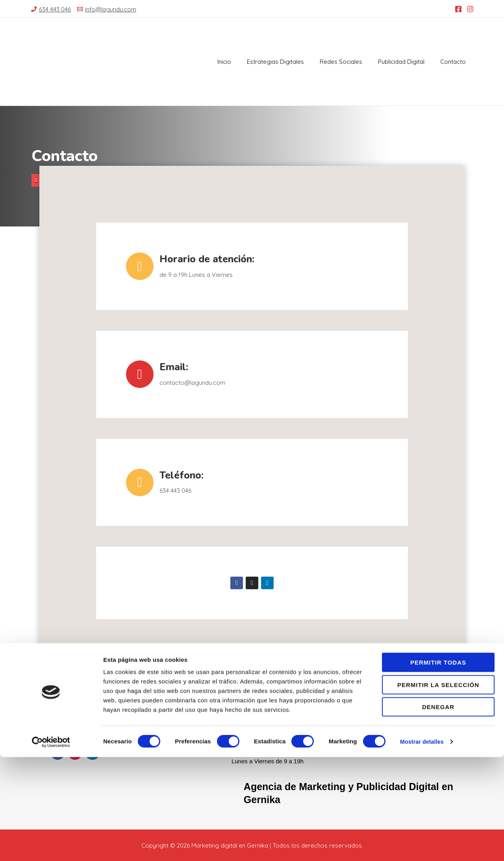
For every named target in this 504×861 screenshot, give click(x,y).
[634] (51, 9)
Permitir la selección (438, 789)
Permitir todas (438, 766)
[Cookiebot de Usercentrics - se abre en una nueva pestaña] (51, 846)
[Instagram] (470, 9)
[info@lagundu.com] (107, 9)
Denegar (438, 811)
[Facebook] (458, 9)
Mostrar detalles (423, 845)
